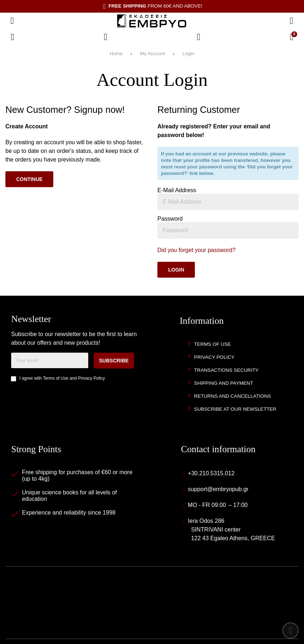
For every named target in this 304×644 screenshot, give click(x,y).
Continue (29, 179)
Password (170, 219)
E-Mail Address (177, 190)
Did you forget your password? (196, 250)
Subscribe (114, 361)
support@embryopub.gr (218, 489)
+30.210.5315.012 (211, 473)
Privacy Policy (92, 378)
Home (116, 54)
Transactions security (226, 370)
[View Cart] (291, 37)
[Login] (198, 37)
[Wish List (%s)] (106, 37)
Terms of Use (56, 378)
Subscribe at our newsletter (235, 409)
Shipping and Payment (224, 383)
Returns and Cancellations (233, 396)
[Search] (291, 21)
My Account (152, 54)
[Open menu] (12, 21)
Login (188, 54)
